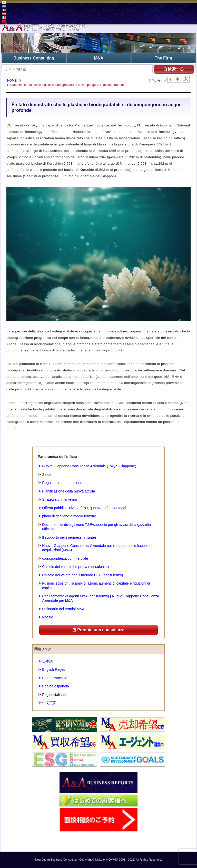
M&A (98, 58)
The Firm (163, 58)
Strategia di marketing (60, 500)
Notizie (48, 617)
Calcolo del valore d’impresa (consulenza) (75, 567)
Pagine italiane (54, 695)
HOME (12, 81)
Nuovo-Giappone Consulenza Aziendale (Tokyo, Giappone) (89, 466)
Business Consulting (34, 58)
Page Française (55, 678)
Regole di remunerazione (62, 483)
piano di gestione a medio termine (69, 516)
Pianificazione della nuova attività (68, 491)
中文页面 (49, 703)
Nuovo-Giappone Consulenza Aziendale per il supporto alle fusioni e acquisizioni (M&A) (96, 548)
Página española (55, 686)
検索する (173, 69)
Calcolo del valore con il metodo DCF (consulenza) (82, 575)
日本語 (47, 661)
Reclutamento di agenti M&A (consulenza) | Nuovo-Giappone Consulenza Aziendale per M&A (101, 599)
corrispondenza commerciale (65, 559)
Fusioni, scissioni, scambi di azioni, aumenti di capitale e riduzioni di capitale (96, 586)
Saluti (47, 475)
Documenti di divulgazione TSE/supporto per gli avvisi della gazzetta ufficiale (96, 527)
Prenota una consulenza (98, 630)
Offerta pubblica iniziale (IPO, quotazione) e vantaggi (84, 508)
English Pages (54, 670)
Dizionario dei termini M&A (63, 609)
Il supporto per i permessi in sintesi (70, 537)
